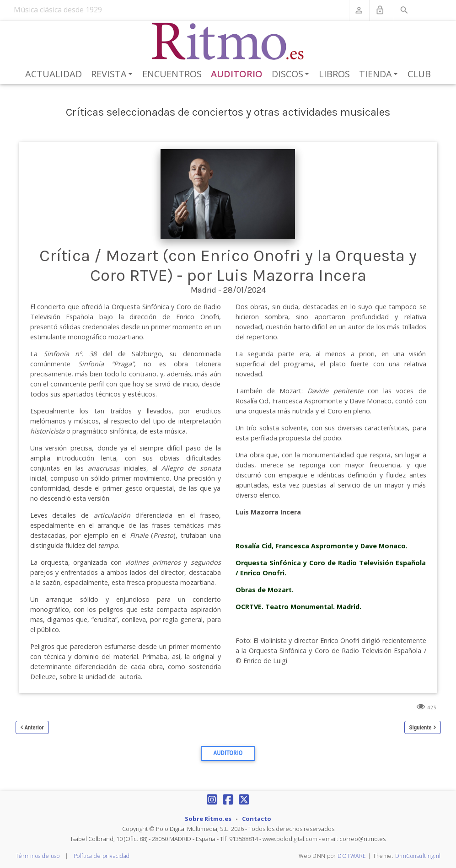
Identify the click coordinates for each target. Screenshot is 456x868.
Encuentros (172, 74)
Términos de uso (38, 856)
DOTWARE (352, 856)
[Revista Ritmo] (228, 42)
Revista (113, 75)
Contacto (257, 819)
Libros (334, 74)
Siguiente (421, 727)
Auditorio (237, 74)
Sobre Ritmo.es (208, 819)
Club (419, 74)
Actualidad (54, 74)
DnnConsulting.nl (418, 856)
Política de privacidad (102, 856)
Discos (292, 75)
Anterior (34, 727)
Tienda (380, 75)
